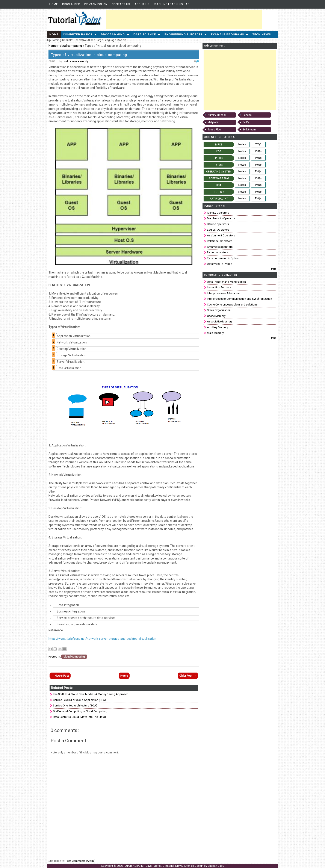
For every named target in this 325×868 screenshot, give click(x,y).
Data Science (145, 34)
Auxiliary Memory (218, 327)
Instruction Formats (219, 287)
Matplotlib (213, 122)
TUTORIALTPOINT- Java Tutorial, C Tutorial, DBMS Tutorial (158, 866)
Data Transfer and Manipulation (226, 282)
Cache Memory (216, 316)
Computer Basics (78, 34)
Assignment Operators (221, 235)
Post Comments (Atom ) (81, 861)
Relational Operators (220, 241)
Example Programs (227, 34)
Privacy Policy (96, 4)
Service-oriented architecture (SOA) (75, 705)
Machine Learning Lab (172, 4)
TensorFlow (214, 130)
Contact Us (121, 4)
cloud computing (71, 46)
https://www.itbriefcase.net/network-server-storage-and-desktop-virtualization (102, 639)
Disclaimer (71, 4)
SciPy (246, 122)
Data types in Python (220, 264)
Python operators (218, 252)
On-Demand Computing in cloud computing (80, 711)
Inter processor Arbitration (223, 293)
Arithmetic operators (220, 247)
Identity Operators (218, 213)
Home (54, 4)
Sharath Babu (216, 866)
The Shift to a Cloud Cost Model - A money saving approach (91, 694)
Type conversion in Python (223, 258)
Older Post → (188, 676)
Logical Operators (218, 230)
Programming (113, 34)
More (274, 269)
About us (142, 4)
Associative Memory (220, 321)
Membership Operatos (221, 218)
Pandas (247, 115)
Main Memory (215, 333)
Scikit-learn (249, 130)
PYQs (258, 151)
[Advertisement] (184, 19)
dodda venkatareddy (76, 61)
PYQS (258, 144)
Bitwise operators (218, 224)
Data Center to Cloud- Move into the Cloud (79, 717)
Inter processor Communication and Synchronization (240, 299)
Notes (242, 144)
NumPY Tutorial (217, 115)
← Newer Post (60, 676)
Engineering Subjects (183, 34)
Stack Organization (219, 310)
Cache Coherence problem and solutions (232, 305)
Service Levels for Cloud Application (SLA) (79, 700)
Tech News (262, 34)
